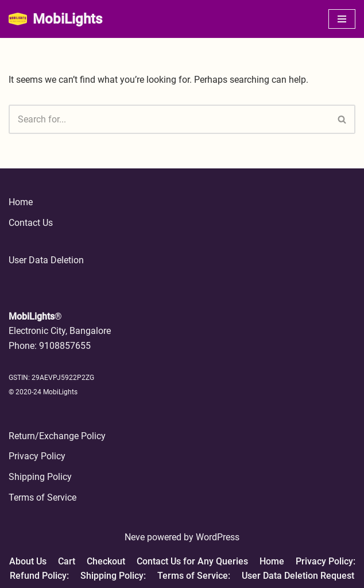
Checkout (106, 561)
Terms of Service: (194, 576)
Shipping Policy (40, 477)
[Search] (169, 119)
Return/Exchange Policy (57, 436)
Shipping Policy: (113, 576)
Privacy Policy (37, 456)
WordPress (218, 537)
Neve (135, 537)
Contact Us (31, 223)
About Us (28, 561)
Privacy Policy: (326, 561)
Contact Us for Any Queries (192, 561)
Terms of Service (42, 497)
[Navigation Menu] (342, 19)
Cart (67, 561)
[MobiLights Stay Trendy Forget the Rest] (55, 19)
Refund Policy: (39, 576)
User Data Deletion (46, 260)
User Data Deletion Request (298, 576)
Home (21, 202)
